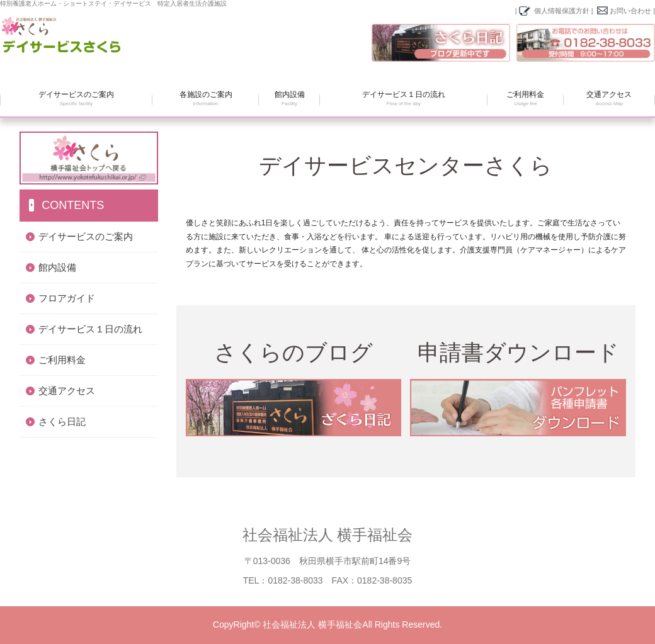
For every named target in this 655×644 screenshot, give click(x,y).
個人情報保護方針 (562, 11)
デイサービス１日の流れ (404, 99)
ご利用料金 (526, 99)
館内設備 (289, 99)
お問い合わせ (630, 11)
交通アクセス (609, 99)
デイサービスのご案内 (76, 99)
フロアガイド (67, 298)
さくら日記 (62, 421)
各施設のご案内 (206, 99)
